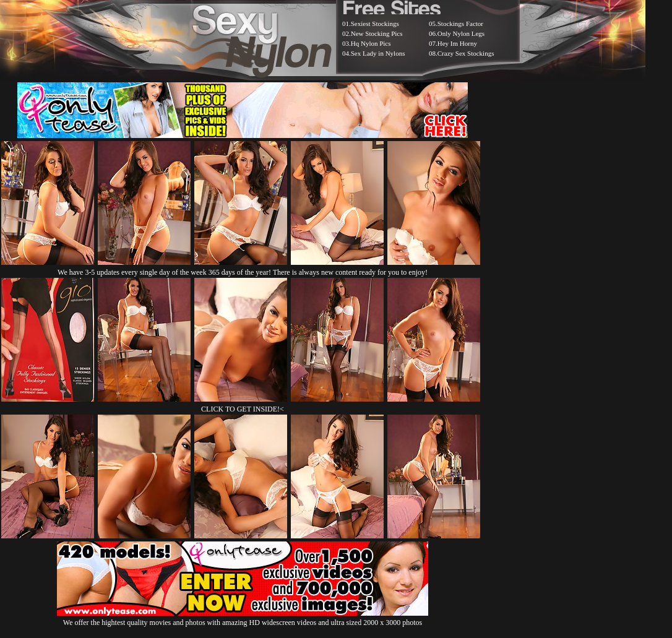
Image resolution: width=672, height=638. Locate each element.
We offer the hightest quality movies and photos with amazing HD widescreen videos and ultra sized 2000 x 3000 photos (243, 618)
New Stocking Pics (377, 33)
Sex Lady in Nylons (378, 53)
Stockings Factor (460, 24)
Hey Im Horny (457, 43)
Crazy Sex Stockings (466, 53)
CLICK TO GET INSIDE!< (243, 409)
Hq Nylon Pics (371, 43)
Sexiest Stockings (375, 24)
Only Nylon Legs (461, 33)
